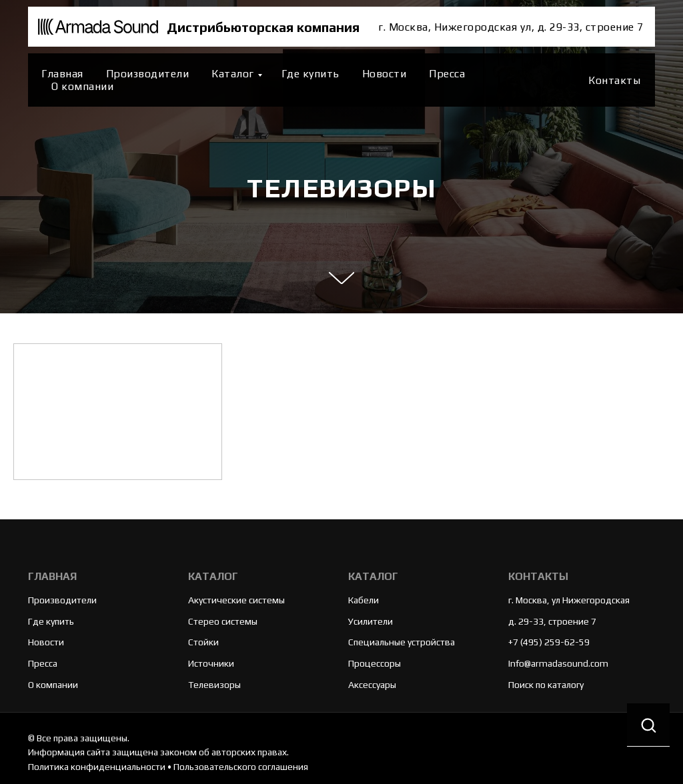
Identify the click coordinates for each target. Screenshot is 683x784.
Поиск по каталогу (546, 685)
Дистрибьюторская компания (263, 27)
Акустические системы (236, 600)
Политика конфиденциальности (97, 767)
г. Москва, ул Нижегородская (569, 600)
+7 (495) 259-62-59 (549, 642)
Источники (211, 663)
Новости (385, 74)
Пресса (447, 74)
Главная (62, 74)
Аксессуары (372, 685)
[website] (561, 80)
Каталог (233, 74)
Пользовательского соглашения (241, 767)
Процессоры (375, 663)
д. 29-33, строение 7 (552, 621)
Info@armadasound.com (558, 663)
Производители (148, 74)
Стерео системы (223, 621)
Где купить (310, 74)
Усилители (371, 621)
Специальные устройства (402, 642)
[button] (648, 725)
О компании (82, 86)
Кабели (364, 600)
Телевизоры (214, 685)
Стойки (203, 642)
